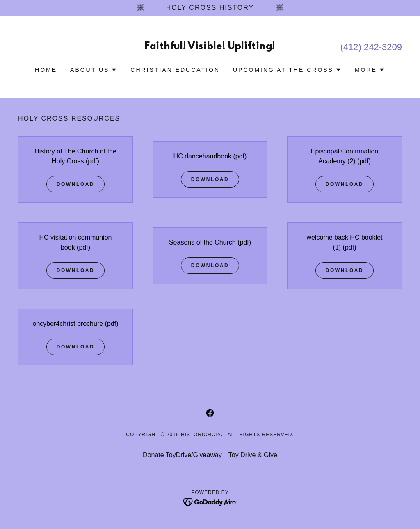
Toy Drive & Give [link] (253, 455)
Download (76, 184)
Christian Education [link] (175, 70)
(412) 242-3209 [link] (371, 47)
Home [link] (46, 70)
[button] (94, 70)
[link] (210, 47)
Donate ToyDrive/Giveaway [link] (182, 455)
